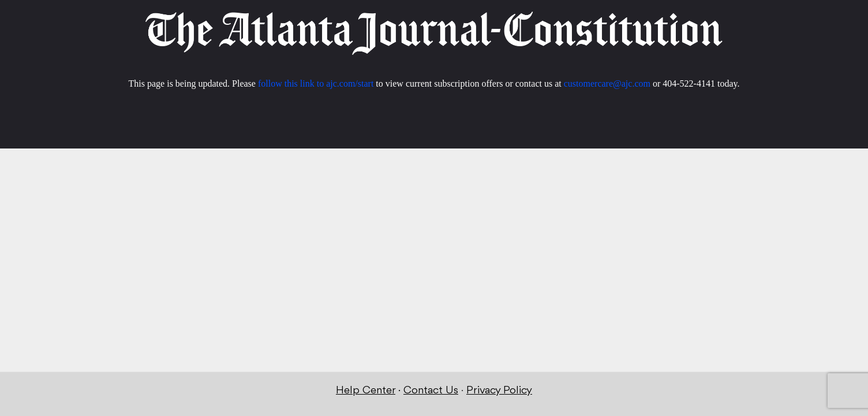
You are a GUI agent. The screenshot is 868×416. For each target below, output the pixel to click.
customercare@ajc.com (607, 83)
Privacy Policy (499, 391)
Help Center (366, 391)
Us (450, 391)
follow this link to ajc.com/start (316, 83)
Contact (423, 391)
